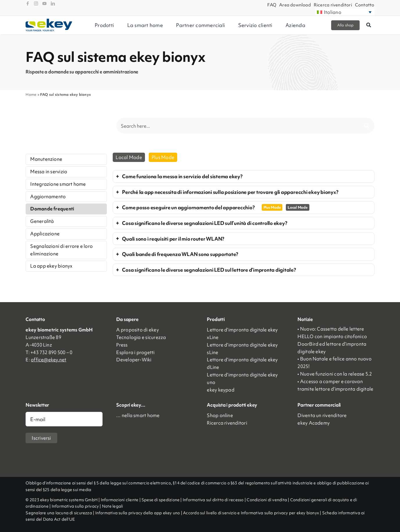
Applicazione (45, 234)
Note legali (112, 506)
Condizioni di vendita (267, 500)
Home (31, 94)
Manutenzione (46, 159)
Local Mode (129, 157)
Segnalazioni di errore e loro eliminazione (61, 250)
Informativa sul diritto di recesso (214, 500)
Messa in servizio (49, 172)
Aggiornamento (48, 196)
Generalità (42, 221)
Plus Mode (163, 157)
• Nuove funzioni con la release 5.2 (335, 374)
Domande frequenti (52, 209)
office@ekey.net (49, 360)
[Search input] (239, 126)
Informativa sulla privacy (75, 506)
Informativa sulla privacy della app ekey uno (138, 513)
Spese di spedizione (160, 500)
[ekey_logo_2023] (49, 21)
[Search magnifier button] (367, 126)
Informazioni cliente (120, 500)
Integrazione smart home (58, 184)
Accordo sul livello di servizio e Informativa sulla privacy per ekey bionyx (251, 513)
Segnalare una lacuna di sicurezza (59, 513)
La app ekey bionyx (51, 266)
